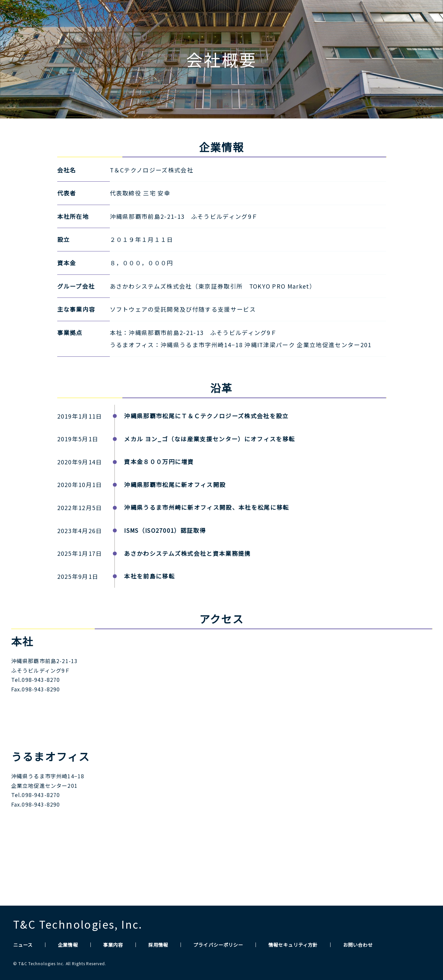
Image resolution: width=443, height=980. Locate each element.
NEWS (274, 17)
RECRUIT (379, 17)
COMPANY (307, 17)
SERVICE (344, 17)
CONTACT (417, 17)
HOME (245, 17)
